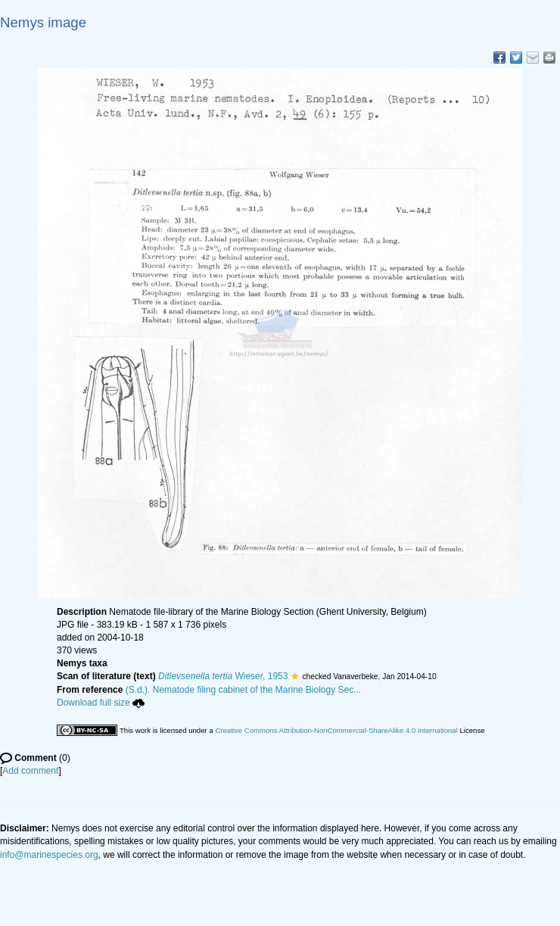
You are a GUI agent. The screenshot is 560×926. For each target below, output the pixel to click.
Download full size (101, 703)
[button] (295, 676)
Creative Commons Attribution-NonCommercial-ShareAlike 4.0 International (336, 730)
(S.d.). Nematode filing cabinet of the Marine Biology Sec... (244, 690)
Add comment (30, 771)
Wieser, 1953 (223, 676)
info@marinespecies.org (49, 855)
